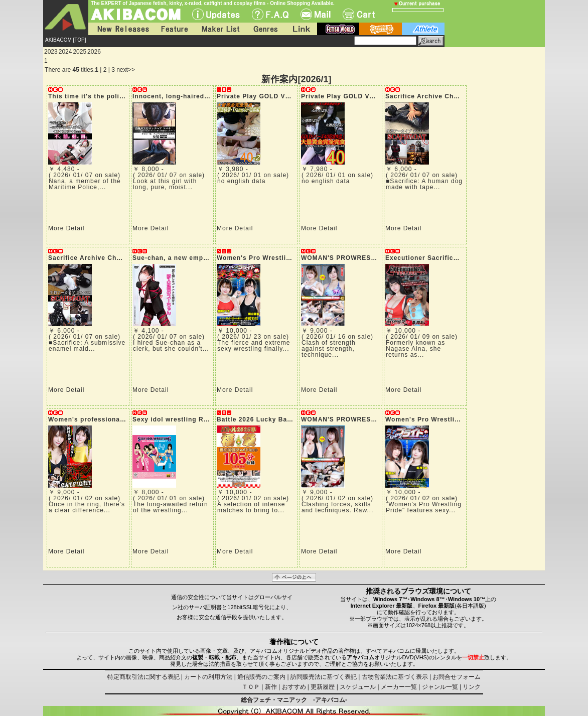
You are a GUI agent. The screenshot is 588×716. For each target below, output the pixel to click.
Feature (174, 29)
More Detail (66, 228)
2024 (65, 52)
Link (301, 29)
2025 (80, 52)
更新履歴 (323, 687)
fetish (338, 29)
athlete (423, 29)
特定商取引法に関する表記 (143, 677)
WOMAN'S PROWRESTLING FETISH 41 (364, 419)
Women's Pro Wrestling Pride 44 (439, 419)
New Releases (121, 29)
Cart (359, 14)
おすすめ (294, 687)
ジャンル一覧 (440, 687)
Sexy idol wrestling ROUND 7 (181, 419)
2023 (51, 52)
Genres (265, 29)
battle (381, 29)
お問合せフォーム (457, 677)
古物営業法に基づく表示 (395, 677)
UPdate (216, 14)
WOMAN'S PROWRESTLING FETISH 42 (364, 258)
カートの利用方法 (208, 677)
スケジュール (358, 687)
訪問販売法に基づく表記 (324, 677)
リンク (472, 687)
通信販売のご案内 (261, 677)
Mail (316, 14)
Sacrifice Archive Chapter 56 (96, 258)
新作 (271, 687)
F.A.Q (270, 14)
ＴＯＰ (251, 687)
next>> (126, 70)
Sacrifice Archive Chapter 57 (433, 96)
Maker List (220, 29)
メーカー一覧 (399, 687)
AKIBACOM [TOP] (66, 40)
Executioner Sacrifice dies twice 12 (444, 258)
